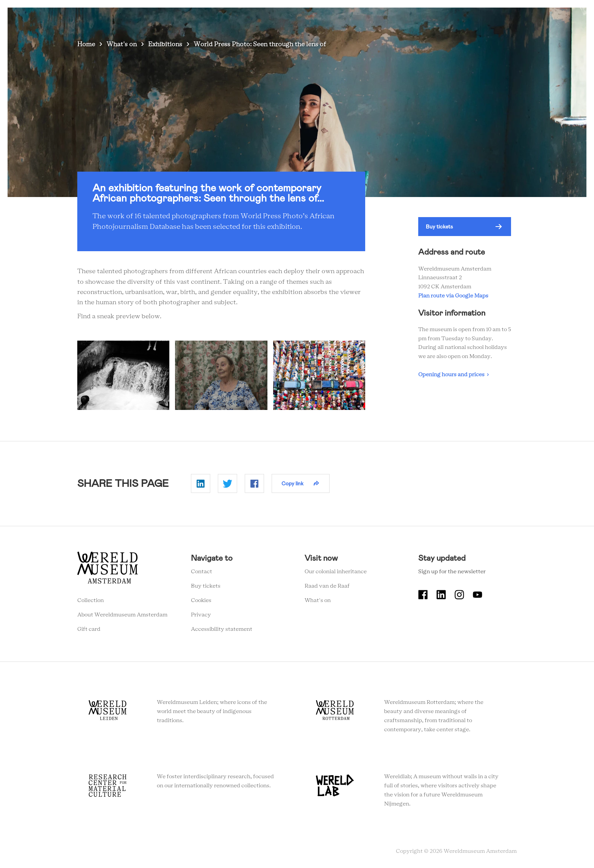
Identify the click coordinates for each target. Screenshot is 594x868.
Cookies (201, 601)
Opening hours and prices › (453, 375)
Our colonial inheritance (336, 572)
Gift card (89, 629)
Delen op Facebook (254, 483)
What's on (274, 19)
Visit (305, 19)
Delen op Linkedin (201, 483)
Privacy (201, 615)
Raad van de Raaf (327, 586)
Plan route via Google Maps (454, 296)
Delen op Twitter (227, 483)
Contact (202, 572)
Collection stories (347, 19)
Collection (91, 601)
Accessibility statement (222, 629)
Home (86, 44)
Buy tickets (439, 227)
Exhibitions (165, 44)
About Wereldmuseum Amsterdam (122, 615)
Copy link (292, 483)
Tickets (431, 19)
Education (396, 19)
